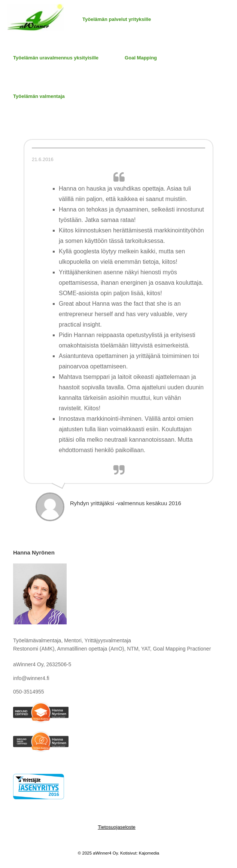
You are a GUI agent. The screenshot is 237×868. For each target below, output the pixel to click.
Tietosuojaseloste (117, 827)
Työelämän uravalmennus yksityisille (56, 58)
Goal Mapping (141, 58)
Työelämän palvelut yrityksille (117, 19)
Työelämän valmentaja (39, 96)
